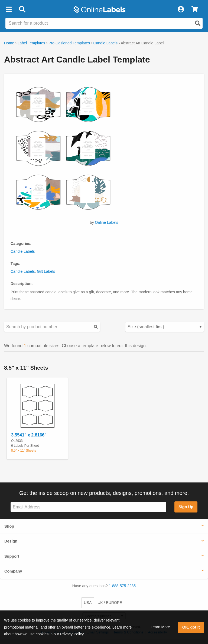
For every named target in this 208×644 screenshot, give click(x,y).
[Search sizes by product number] (52, 327)
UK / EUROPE (110, 603)
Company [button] (13, 571)
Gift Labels (46, 271)
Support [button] (12, 556)
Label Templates (31, 43)
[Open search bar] (22, 9)
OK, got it (191, 627)
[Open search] (198, 23)
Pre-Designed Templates (69, 43)
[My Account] (181, 9)
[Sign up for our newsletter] (88, 507)
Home (9, 43)
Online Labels (107, 222)
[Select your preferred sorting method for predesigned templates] (165, 327)
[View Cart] (195, 9)
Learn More (160, 627)
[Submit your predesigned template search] (96, 327)
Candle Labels (105, 43)
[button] (9, 9)
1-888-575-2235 (122, 586)
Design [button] (11, 541)
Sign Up (186, 507)
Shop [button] (9, 526)
